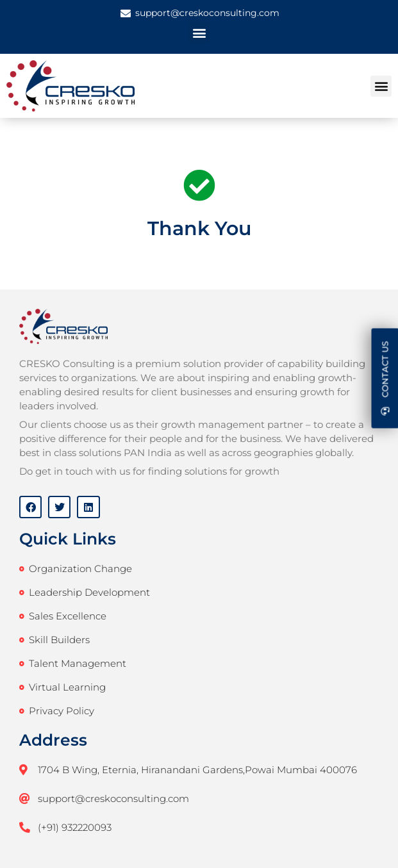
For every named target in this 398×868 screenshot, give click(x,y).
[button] (199, 32)
